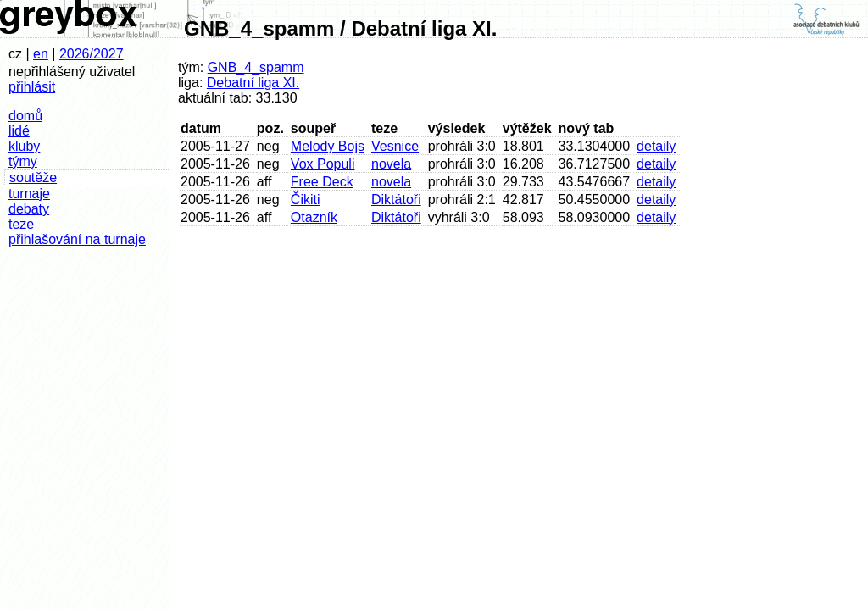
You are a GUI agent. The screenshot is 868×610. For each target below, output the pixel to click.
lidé (19, 131)
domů (25, 116)
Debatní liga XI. (253, 83)
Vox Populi (323, 164)
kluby (24, 146)
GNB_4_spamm (256, 67)
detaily (656, 146)
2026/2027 (92, 54)
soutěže (33, 177)
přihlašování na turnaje (77, 239)
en (41, 54)
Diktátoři (396, 200)
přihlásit (32, 87)
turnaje (29, 194)
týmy (23, 161)
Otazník (314, 217)
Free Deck (322, 182)
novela (391, 164)
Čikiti (306, 200)
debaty (29, 209)
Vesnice (395, 146)
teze (21, 224)
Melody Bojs (328, 146)
